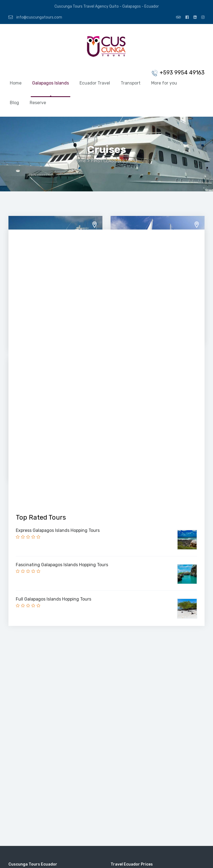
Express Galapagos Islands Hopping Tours (58, 530)
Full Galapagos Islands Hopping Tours (54, 599)
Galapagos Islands (51, 83)
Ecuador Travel (95, 83)
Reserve (38, 103)
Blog (14, 103)
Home (16, 83)
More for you (164, 83)
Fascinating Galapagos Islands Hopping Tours (62, 565)
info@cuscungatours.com (35, 17)
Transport (131, 83)
